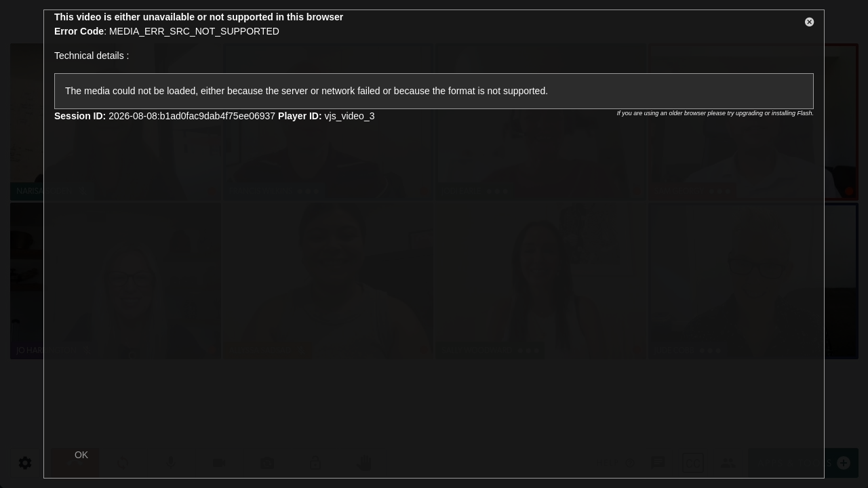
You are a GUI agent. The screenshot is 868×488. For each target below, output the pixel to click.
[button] (810, 24)
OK (81, 455)
